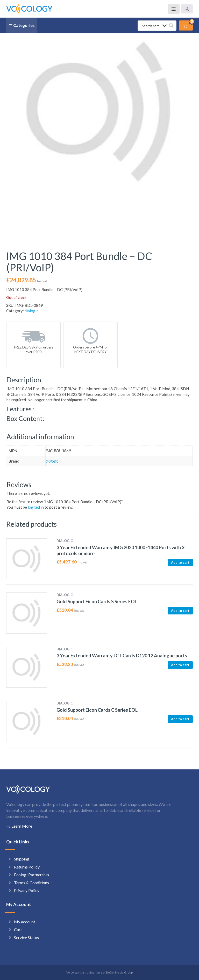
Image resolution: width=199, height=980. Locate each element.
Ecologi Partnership (31, 875)
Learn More (19, 826)
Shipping (22, 859)
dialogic (31, 311)
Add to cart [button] (180, 562)
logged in (36, 507)
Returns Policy (27, 867)
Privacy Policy (27, 890)
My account (25, 922)
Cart (18, 929)
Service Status (26, 937)
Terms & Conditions (31, 883)
